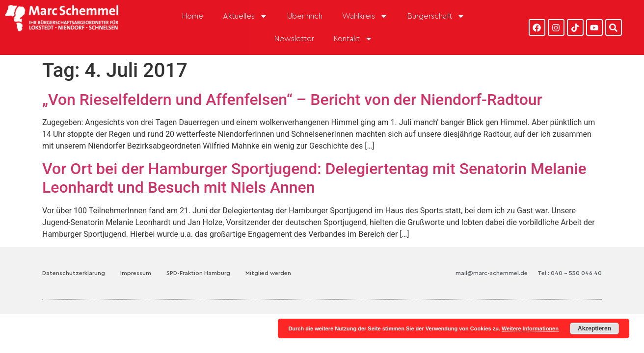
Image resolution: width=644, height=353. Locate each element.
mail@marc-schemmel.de (492, 273)
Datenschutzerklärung (74, 273)
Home (193, 16)
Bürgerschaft (436, 16)
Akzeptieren (594, 328)
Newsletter (294, 39)
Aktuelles (245, 16)
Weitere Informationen (530, 328)
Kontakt (353, 39)
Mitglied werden (268, 273)
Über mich (305, 16)
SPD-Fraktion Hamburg (198, 273)
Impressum (136, 273)
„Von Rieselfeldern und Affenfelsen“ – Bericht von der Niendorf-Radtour (292, 100)
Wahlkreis (365, 16)
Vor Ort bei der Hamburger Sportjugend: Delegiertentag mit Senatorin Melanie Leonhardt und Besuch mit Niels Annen (314, 178)
